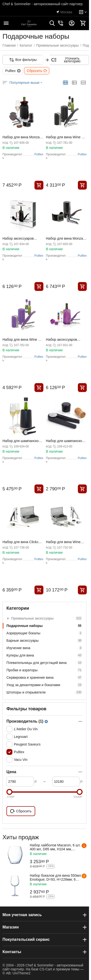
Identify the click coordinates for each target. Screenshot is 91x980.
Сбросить (37, 71)
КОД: (6, 143)
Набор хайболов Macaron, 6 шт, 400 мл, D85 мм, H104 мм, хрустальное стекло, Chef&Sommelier (55, 847)
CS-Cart (46, 969)
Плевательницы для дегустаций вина (45, 663)
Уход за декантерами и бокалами (45, 685)
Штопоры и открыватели (45, 692)
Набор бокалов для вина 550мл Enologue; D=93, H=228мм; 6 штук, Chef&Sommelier (55, 877)
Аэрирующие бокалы (45, 633)
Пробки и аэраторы (45, 670)
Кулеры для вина (45, 655)
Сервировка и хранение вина (45, 677)
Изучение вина (45, 648)
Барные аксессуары (45, 641)
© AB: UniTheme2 (16, 973)
